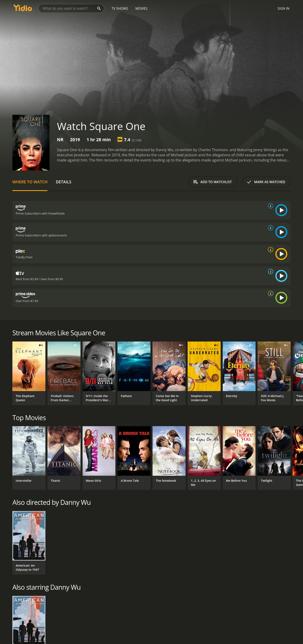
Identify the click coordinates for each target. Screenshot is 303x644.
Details (63, 182)
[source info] (270, 206)
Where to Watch (30, 182)
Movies (141, 8)
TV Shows (120, 8)
